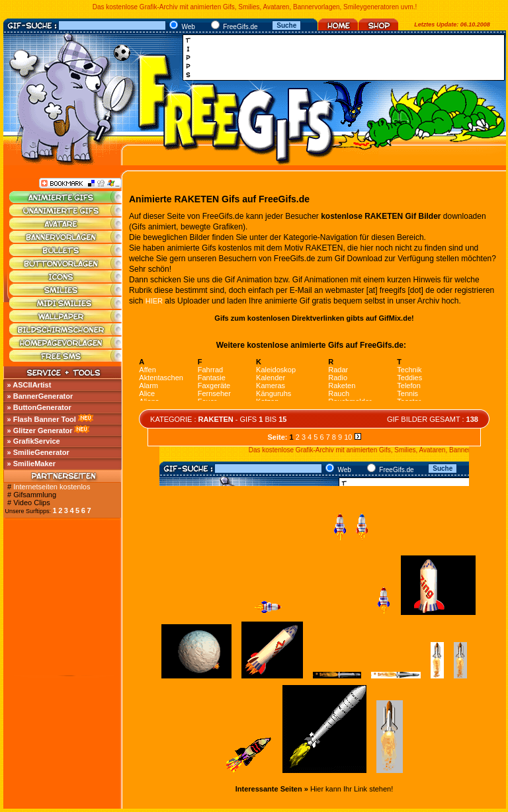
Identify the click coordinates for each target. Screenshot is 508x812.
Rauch (339, 393)
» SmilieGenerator (38, 452)
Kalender (271, 378)
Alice (147, 393)
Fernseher (214, 393)
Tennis (407, 393)
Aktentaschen (161, 378)
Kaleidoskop (276, 370)
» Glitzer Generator (40, 430)
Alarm (148, 386)
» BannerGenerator (40, 396)
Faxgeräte (214, 386)
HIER (154, 301)
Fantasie (212, 378)
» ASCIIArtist (29, 385)
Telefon (408, 386)
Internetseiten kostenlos (52, 487)
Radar (338, 370)
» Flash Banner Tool (42, 419)
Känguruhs (274, 393)
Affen (148, 370)
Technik (409, 370)
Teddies (409, 378)
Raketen (342, 386)
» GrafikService (34, 441)
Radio (338, 378)
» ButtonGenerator (39, 407)
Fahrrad (211, 370)
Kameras (271, 386)
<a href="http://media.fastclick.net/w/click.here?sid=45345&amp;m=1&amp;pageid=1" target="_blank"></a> (347, 58)
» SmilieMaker (31, 464)
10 (348, 437)
